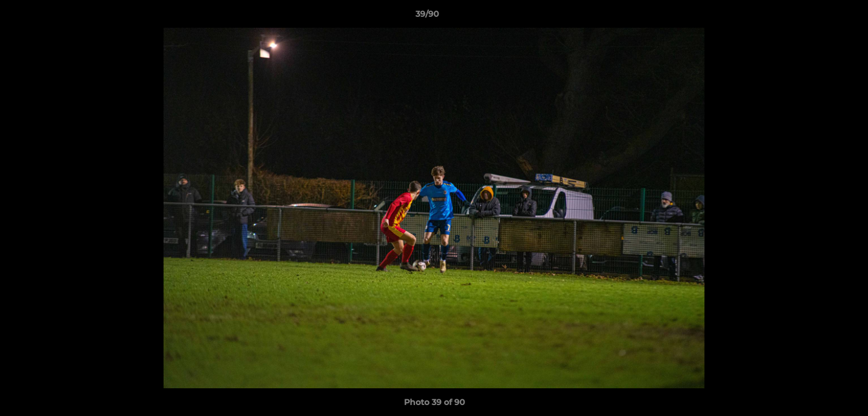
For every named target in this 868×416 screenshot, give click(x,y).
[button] (819, 17)
